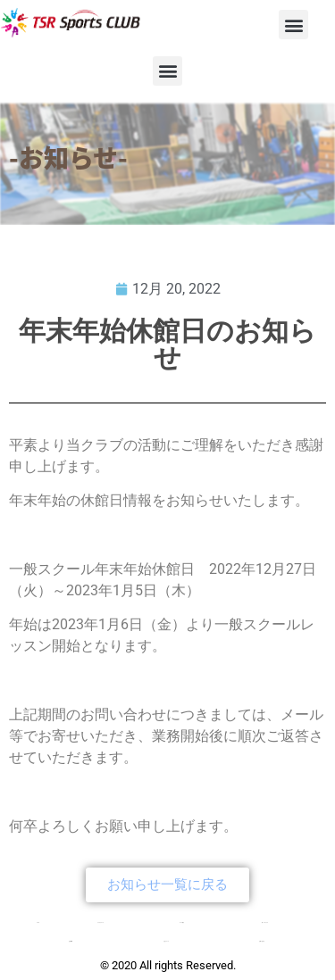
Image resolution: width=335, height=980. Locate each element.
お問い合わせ (262, 941)
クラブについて (100, 922)
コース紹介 (182, 922)
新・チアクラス (265, 922)
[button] (293, 25)
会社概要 (71, 941)
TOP (38, 922)
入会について (166, 941)
